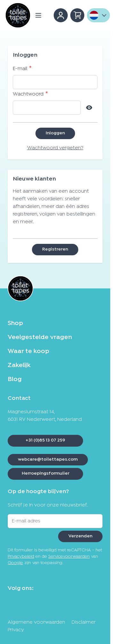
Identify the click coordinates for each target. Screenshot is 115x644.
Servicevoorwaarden (69, 557)
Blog (15, 379)
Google (15, 563)
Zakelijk (19, 365)
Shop (15, 323)
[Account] (61, 15)
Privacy (16, 630)
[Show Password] (89, 108)
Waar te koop (28, 351)
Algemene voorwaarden (36, 622)
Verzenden (80, 536)
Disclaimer (84, 622)
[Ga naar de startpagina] (18, 15)
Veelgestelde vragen (40, 337)
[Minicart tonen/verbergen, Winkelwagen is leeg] (77, 15)
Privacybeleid (21, 557)
